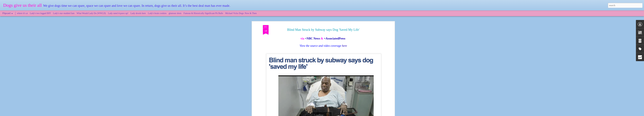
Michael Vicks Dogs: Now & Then (241, 13)
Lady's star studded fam (64, 13)
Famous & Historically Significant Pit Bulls (203, 13)
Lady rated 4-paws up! (118, 13)
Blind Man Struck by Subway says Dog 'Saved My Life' (323, 26)
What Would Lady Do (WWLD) (91, 13)
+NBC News (313, 35)
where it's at (22, 13)
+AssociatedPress (335, 35)
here (344, 43)
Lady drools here (138, 13)
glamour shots (175, 13)
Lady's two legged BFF (40, 13)
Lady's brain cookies (157, 13)
